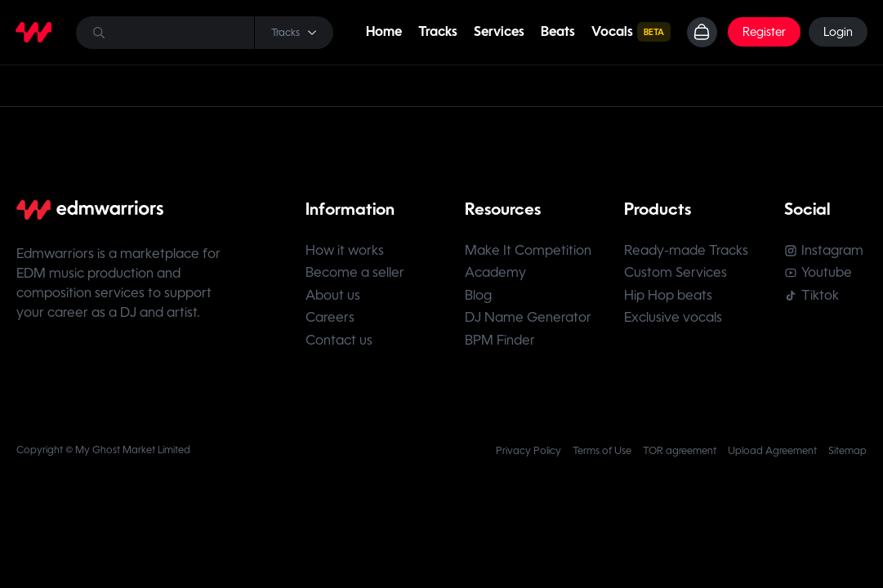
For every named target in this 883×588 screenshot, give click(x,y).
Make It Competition (529, 251)
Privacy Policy (528, 457)
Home (382, 32)
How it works (345, 251)
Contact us (339, 346)
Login (837, 33)
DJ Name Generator (529, 322)
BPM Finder (501, 346)
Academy (496, 275)
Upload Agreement (772, 457)
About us (333, 298)
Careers (330, 322)
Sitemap (847, 457)
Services (497, 32)
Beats (556, 32)
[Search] (204, 33)
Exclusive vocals (676, 322)
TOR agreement (680, 457)
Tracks (436, 32)
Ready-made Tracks (689, 251)
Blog (479, 298)
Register (763, 33)
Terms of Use (602, 457)
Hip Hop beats (671, 298)
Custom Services (678, 275)
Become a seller (355, 275)
